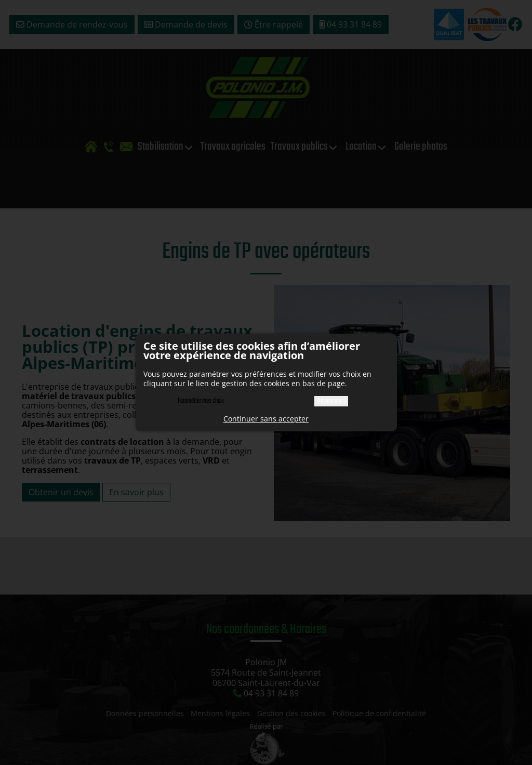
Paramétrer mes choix (201, 401)
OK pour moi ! (331, 401)
